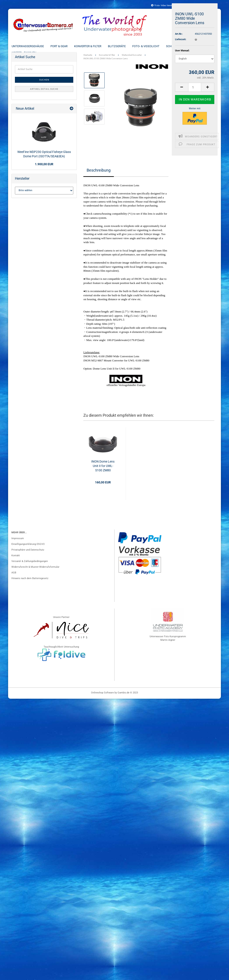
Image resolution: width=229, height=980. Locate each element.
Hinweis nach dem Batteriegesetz (30, 582)
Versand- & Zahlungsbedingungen (30, 565)
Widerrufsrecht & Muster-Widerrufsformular (35, 571)
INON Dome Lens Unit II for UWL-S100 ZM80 (103, 470)
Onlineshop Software (102, 696)
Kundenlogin (205, 5)
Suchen (44, 83)
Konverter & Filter (93, 46)
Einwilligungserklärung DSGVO (28, 548)
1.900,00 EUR (44, 168)
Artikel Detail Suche (44, 93)
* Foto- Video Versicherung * (166, 5)
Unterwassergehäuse (33, 46)
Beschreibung (99, 174)
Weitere (207, 46)
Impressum (18, 542)
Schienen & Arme (183, 46)
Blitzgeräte (122, 46)
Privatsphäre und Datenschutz (28, 554)
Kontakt (16, 559)
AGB (14, 576)
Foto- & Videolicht (151, 46)
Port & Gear (64, 46)
